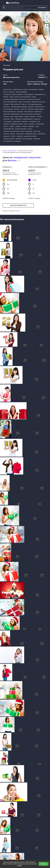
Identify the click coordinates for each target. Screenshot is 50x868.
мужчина (25, 121)
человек (6, 117)
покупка (6, 134)
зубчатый (19, 139)
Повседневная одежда (19, 107)
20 (34, 193)
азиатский (37, 131)
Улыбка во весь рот (39, 102)
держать (7, 124)
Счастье (24, 109)
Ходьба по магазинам (11, 99)
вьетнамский (8, 141)
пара (12, 117)
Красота (17, 109)
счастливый (8, 121)
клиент (30, 129)
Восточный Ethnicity (10, 102)
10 (12, 180)
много (26, 124)
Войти (18, 211)
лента (12, 119)
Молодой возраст (10, 112)
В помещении (8, 109)
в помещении (40, 124)
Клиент (6, 97)
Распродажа (28, 94)
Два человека (15, 104)
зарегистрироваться (18, 205)
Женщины (37, 114)
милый (27, 117)
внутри (32, 124)
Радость (24, 104)
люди (37, 126)
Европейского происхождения (22, 114)
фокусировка (28, 139)
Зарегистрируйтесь (9, 151)
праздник (37, 139)
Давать (41, 89)
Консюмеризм (33, 89)
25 (8, 184)
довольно (37, 119)
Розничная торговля (33, 99)
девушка (18, 126)
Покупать (12, 92)
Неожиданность (40, 94)
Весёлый (31, 109)
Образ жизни (39, 109)
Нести (6, 92)
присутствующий (26, 131)
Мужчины (20, 112)
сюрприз (31, 126)
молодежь (17, 141)
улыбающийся (28, 119)
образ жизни (19, 117)
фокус (13, 136)
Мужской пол (40, 107)
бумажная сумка (31, 134)
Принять (44, 864)
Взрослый (7, 114)
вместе (6, 126)
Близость (7, 107)
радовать (7, 136)
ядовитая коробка (30, 136)
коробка (20, 136)
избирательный (9, 139)
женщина (19, 119)
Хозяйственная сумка (20, 89)
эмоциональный (21, 129)
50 (8, 189)
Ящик (34, 97)
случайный (32, 121)
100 (8, 193)
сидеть (12, 126)
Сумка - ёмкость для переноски (20, 97)
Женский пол (29, 112)
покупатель (20, 134)
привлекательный (17, 124)
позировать (17, 121)
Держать (31, 107)
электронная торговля (11, 131)
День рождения (22, 92)
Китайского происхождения (13, 94)
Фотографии (42, 7)
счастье (39, 117)
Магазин (23, 99)
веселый (6, 119)
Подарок (7, 104)
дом (39, 121)
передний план (9, 129)
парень (13, 134)
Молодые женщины (35, 104)
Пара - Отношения (25, 102)
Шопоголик (7, 89)
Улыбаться (38, 112)
